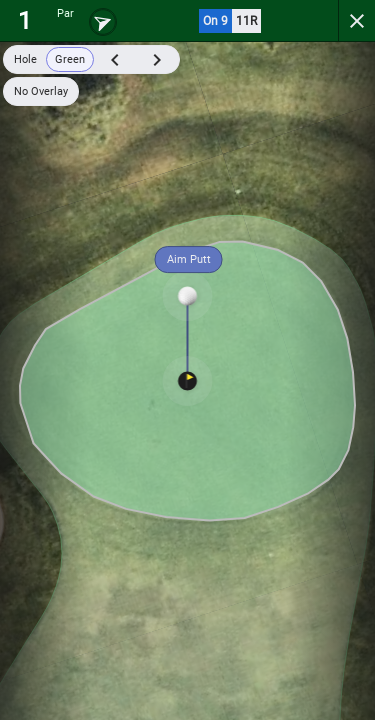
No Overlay (41, 91)
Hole (25, 59)
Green (70, 59)
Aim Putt (189, 259)
